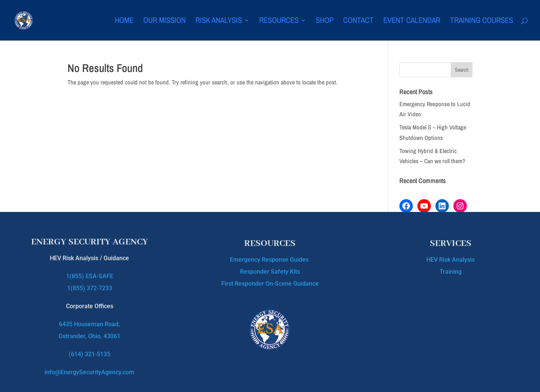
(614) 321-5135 (89, 351)
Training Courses (481, 22)
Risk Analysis (219, 22)
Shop (325, 22)
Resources (279, 22)
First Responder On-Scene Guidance (270, 282)
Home (124, 22)
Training (451, 271)
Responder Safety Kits (270, 270)
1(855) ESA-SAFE (90, 273)
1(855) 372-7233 (90, 285)
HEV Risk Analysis (451, 259)
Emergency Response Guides (270, 258)
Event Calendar (412, 22)
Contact (358, 22)
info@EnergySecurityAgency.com (89, 369)
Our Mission (164, 22)
